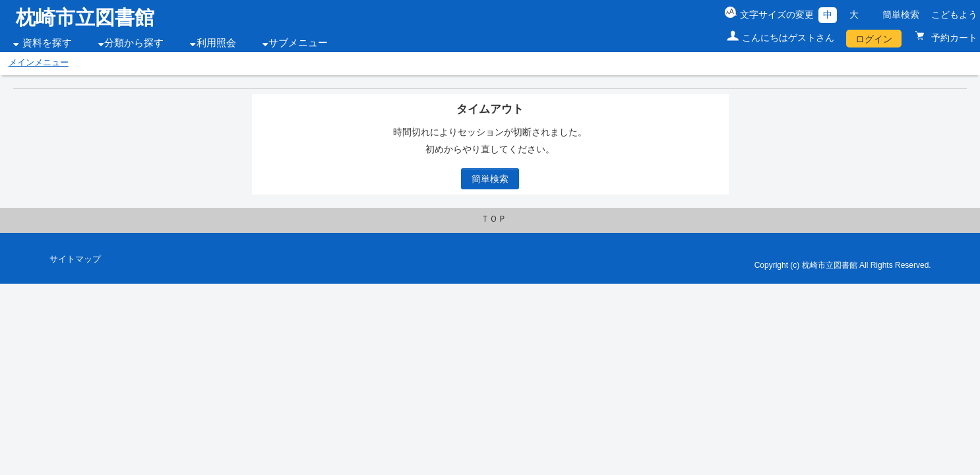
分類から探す (134, 43)
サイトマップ (75, 259)
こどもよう (954, 15)
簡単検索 (901, 15)
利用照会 (216, 43)
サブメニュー (298, 43)
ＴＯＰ (494, 219)
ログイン (874, 39)
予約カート (953, 38)
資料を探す (47, 43)
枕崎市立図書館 (85, 17)
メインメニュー (39, 63)
